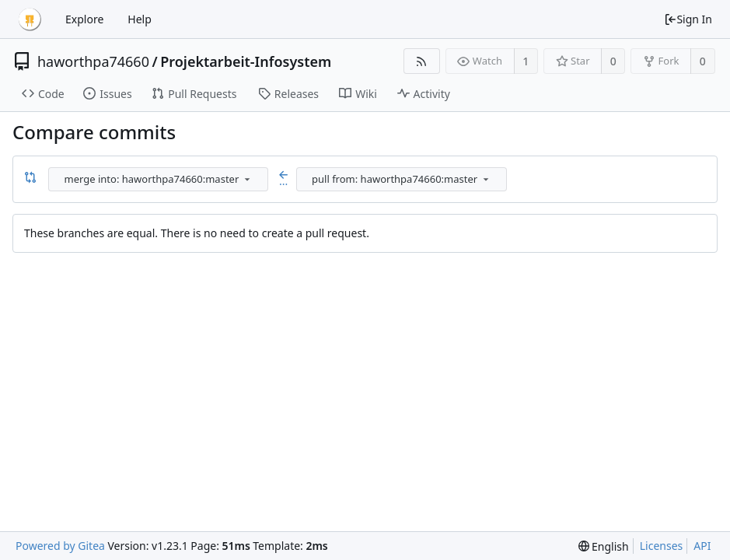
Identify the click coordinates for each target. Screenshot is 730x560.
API (702, 546)
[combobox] (160, 179)
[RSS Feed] (422, 61)
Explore (84, 19)
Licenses (662, 546)
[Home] (30, 19)
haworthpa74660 (93, 61)
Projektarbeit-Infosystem (246, 61)
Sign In (688, 19)
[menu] (247, 179)
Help (140, 19)
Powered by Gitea (60, 546)
